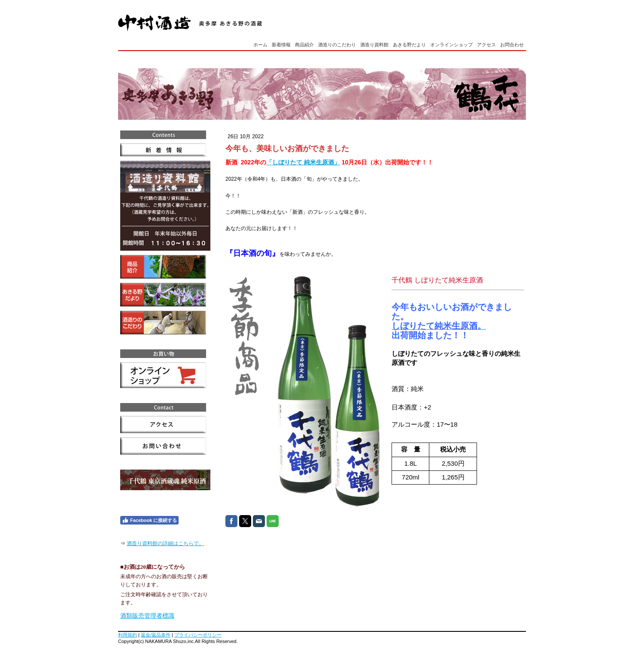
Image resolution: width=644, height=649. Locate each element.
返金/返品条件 (156, 635)
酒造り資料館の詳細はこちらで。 (165, 543)
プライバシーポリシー (198, 635)
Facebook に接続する (149, 520)
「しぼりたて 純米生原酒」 (303, 162)
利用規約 (128, 635)
